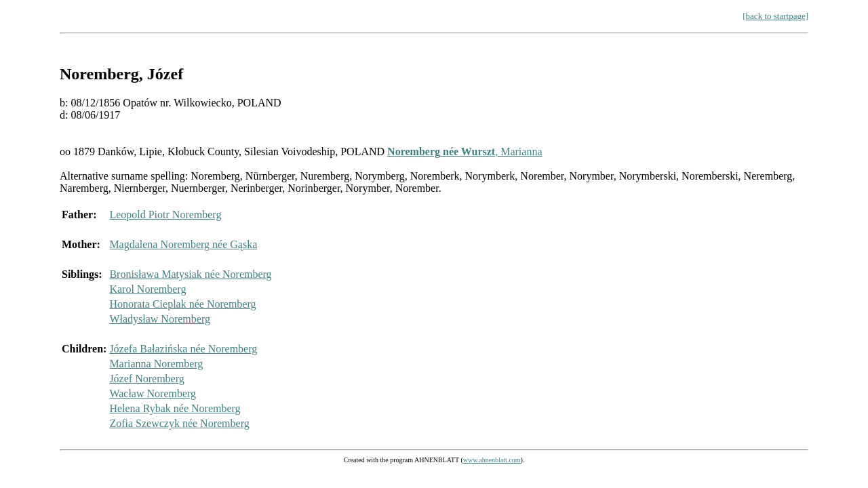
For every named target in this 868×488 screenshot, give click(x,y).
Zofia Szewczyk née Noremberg (179, 423)
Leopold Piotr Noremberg (165, 215)
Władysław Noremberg (160, 319)
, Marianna (465, 151)
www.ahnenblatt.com (492, 460)
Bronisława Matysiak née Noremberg (190, 274)
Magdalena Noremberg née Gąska (183, 244)
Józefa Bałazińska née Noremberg (183, 349)
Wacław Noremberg (153, 393)
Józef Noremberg (146, 379)
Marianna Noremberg (156, 364)
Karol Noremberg (147, 289)
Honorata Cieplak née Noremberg (182, 304)
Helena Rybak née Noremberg (175, 408)
